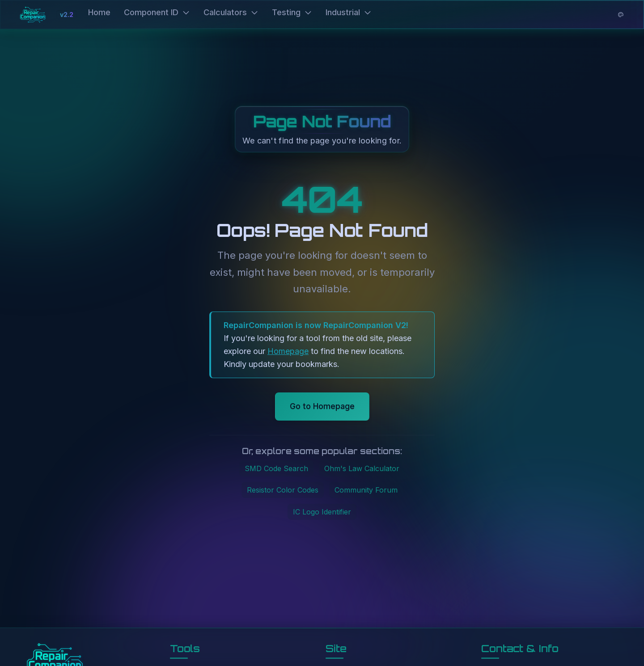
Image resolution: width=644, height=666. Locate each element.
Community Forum (366, 490)
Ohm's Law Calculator (362, 468)
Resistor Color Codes (283, 490)
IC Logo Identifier (322, 512)
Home (99, 12)
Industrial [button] (349, 12)
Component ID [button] (157, 12)
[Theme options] (621, 15)
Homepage (288, 351)
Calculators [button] (231, 12)
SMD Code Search (276, 468)
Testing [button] (292, 12)
